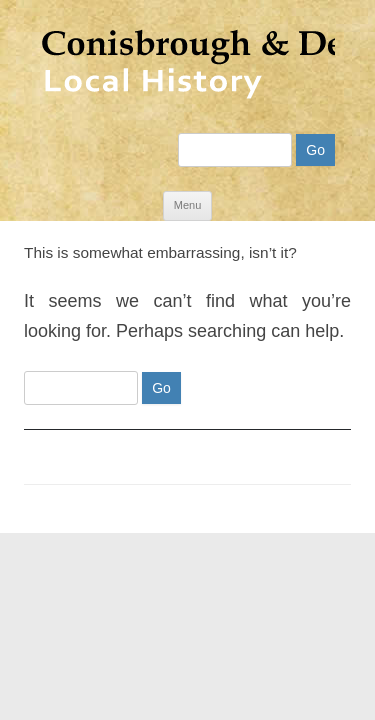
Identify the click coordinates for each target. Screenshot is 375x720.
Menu (188, 189)
